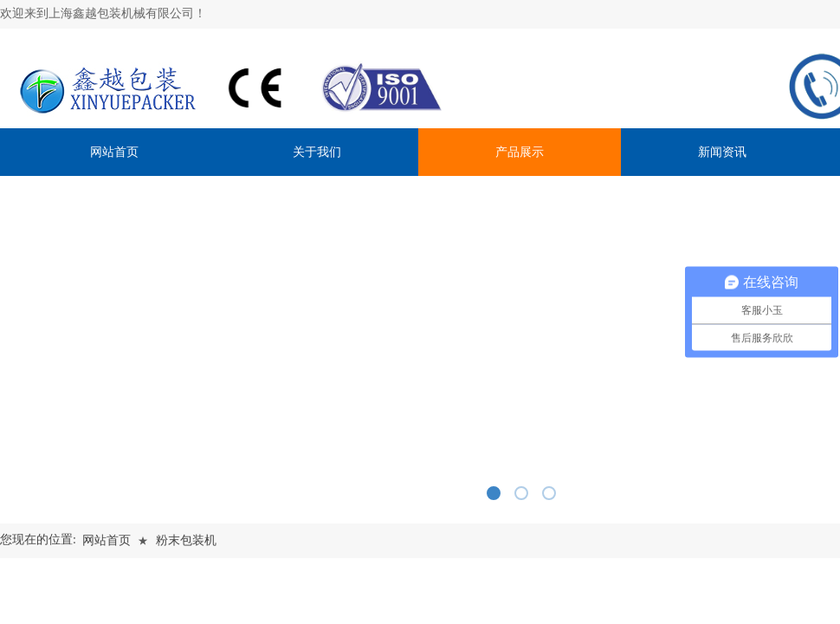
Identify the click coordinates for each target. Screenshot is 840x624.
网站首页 (107, 540)
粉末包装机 (186, 540)
